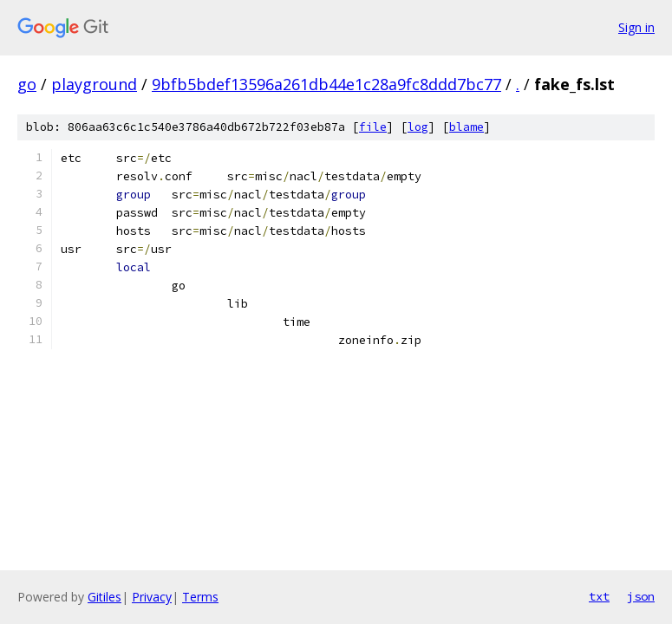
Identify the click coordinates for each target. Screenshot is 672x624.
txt (599, 596)
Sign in (636, 27)
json (641, 596)
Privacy (152, 597)
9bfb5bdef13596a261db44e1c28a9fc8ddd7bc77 (326, 84)
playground (94, 84)
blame (466, 127)
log (418, 127)
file (373, 127)
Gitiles (104, 597)
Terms (200, 597)
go (27, 84)
